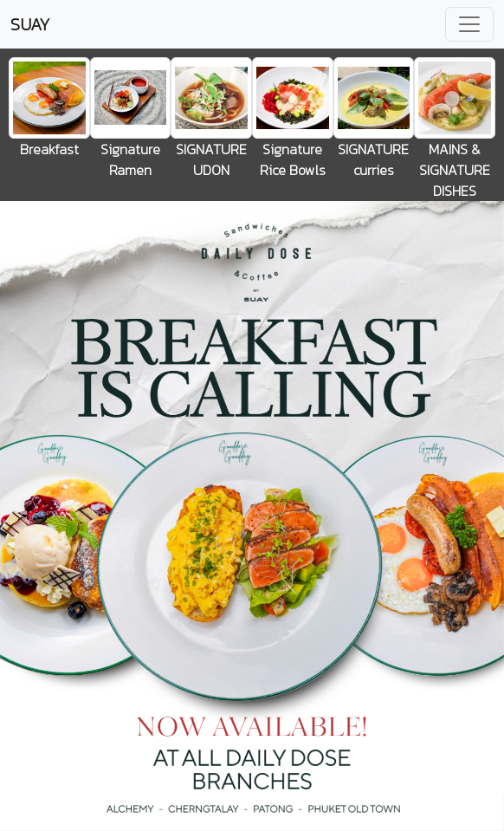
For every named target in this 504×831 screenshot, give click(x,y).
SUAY (30, 24)
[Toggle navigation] (469, 24)
